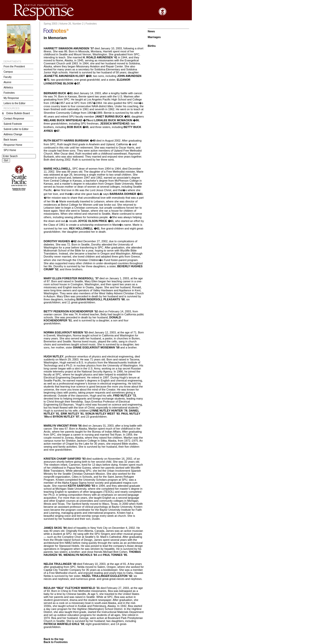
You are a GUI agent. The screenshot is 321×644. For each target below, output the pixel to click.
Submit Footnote (13, 124)
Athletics (8, 88)
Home (13, 145)
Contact (14, 119)
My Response (11, 98)
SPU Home (10, 150)
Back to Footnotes (56, 642)
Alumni (7, 82)
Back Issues (10, 140)
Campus (8, 72)
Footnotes (9, 93)
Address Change (13, 134)
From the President (14, 67)
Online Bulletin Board (18, 113)
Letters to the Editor (14, 103)
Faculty (8, 77)
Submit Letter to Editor (16, 129)
